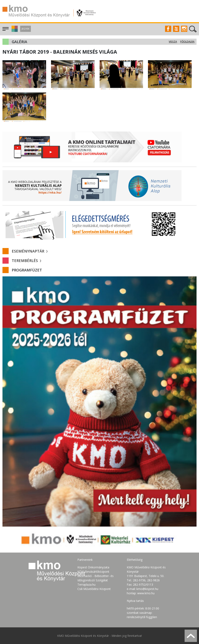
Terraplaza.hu (86, 585)
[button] (14, 31)
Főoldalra (187, 42)
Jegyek (26, 29)
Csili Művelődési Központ (94, 589)
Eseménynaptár (30, 251)
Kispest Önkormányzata (93, 567)
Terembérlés (26, 261)
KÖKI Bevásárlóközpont (93, 572)
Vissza (173, 42)
